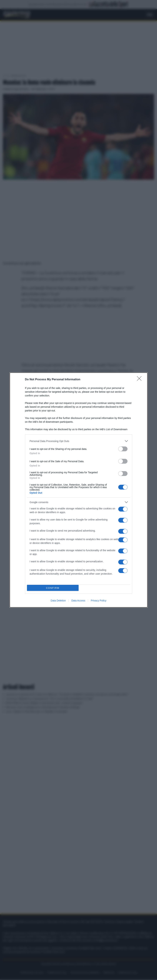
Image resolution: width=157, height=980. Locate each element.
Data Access (78, 601)
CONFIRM (53, 588)
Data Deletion (58, 601)
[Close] (140, 380)
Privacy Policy (99, 601)
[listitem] (79, 441)
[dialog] (79, 490)
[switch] (123, 449)
